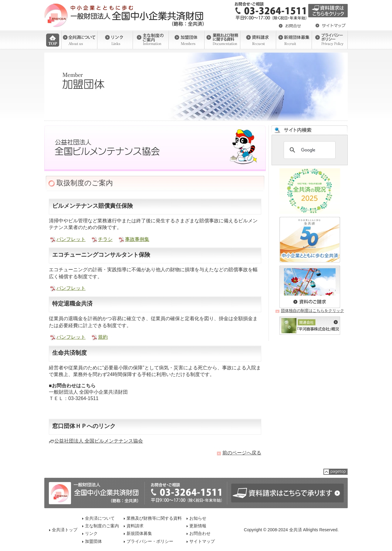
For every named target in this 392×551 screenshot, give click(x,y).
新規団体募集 (139, 533)
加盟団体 (93, 541)
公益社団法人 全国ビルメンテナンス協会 (99, 441)
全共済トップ (65, 530)
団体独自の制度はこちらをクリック (313, 311)
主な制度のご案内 (102, 526)
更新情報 (198, 526)
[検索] (309, 150)
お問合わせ (200, 533)
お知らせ (198, 518)
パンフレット (71, 239)
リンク (91, 533)
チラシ (105, 239)
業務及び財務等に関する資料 (154, 518)
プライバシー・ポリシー (150, 541)
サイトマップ (202, 541)
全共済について (100, 518)
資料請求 (135, 526)
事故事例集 (137, 239)
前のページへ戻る (242, 453)
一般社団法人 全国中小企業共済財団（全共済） (125, 15)
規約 (103, 337)
